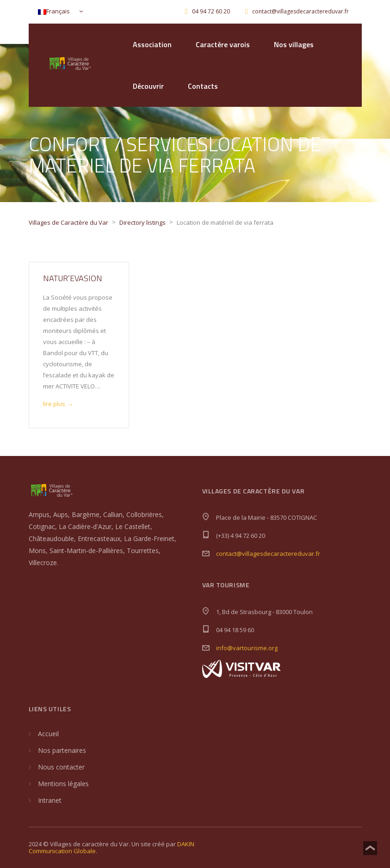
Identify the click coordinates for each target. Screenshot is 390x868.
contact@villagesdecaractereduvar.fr (268, 554)
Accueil (48, 734)
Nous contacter (61, 767)
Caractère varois (223, 44)
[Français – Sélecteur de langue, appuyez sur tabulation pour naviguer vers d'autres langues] (59, 12)
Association (152, 44)
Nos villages (294, 44)
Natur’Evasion (73, 278)
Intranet (50, 800)
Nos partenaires (62, 750)
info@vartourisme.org (247, 648)
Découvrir (148, 86)
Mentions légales (63, 784)
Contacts (203, 86)
